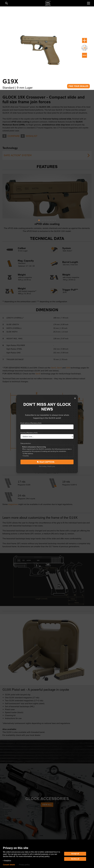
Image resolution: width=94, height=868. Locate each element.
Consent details (9, 865)
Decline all (75, 859)
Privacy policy (24, 865)
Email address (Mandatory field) (31, 423)
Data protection (26, 443)
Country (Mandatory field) (29, 433)
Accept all (75, 854)
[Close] (75, 398)
